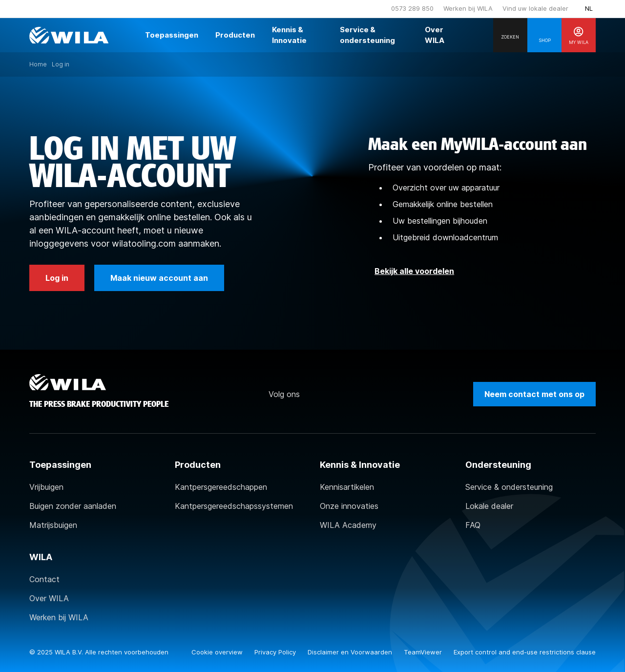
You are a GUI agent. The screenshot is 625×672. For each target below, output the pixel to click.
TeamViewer (424, 652)
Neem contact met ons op (534, 394)
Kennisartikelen (347, 487)
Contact (44, 579)
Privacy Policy (276, 652)
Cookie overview (218, 652)
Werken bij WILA (468, 8)
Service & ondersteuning (509, 487)
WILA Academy (348, 525)
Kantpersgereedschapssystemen (234, 506)
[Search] (510, 35)
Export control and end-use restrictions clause (525, 652)
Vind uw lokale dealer (535, 8)
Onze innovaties (349, 506)
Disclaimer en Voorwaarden (351, 652)
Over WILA (49, 598)
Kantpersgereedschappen (221, 487)
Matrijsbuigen (53, 525)
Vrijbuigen (46, 487)
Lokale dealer (489, 506)
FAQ (473, 525)
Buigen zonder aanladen (73, 506)
